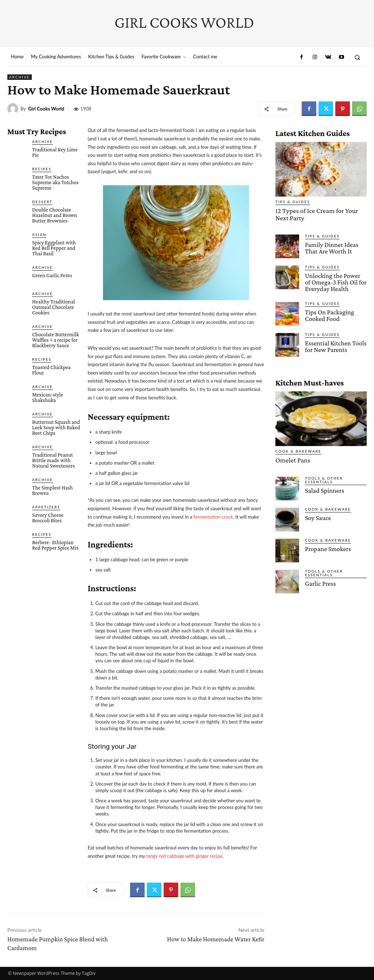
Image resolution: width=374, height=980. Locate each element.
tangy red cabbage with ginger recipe (184, 856)
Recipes (42, 169)
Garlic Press (319, 579)
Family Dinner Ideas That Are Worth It (330, 246)
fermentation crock (213, 517)
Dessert (42, 202)
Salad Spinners (323, 486)
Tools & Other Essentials (324, 476)
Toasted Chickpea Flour (51, 370)
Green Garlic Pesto (52, 275)
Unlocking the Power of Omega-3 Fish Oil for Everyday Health (334, 280)
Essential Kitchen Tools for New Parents (334, 343)
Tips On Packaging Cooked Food (328, 312)
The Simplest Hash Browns (52, 490)
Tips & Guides (293, 202)
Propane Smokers (326, 545)
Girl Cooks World (46, 109)
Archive (20, 77)
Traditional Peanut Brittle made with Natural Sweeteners (54, 460)
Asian (39, 235)
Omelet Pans (291, 456)
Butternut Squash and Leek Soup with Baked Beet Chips (56, 427)
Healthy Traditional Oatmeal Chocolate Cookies (54, 307)
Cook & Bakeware (298, 448)
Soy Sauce (317, 514)
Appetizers (46, 507)
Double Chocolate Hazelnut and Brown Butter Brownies (55, 215)
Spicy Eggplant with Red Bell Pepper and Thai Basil (54, 248)
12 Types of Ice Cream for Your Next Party (319, 213)
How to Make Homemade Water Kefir (216, 939)
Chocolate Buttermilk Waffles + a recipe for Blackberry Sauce (56, 340)
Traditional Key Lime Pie (55, 152)
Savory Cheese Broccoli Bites (48, 518)
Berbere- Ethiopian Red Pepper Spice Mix (56, 545)
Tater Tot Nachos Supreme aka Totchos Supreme (55, 182)
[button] (357, 57)
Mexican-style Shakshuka (48, 397)
